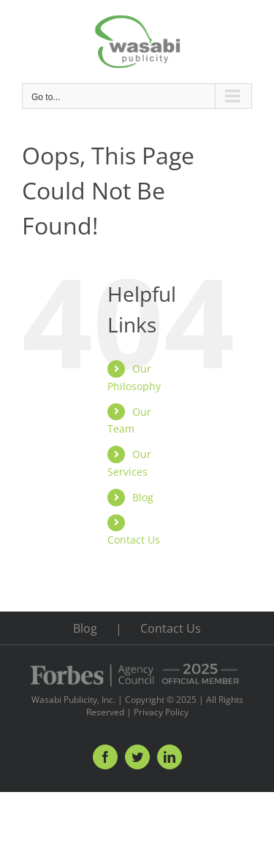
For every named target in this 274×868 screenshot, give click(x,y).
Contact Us (134, 540)
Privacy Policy (161, 712)
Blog (143, 497)
